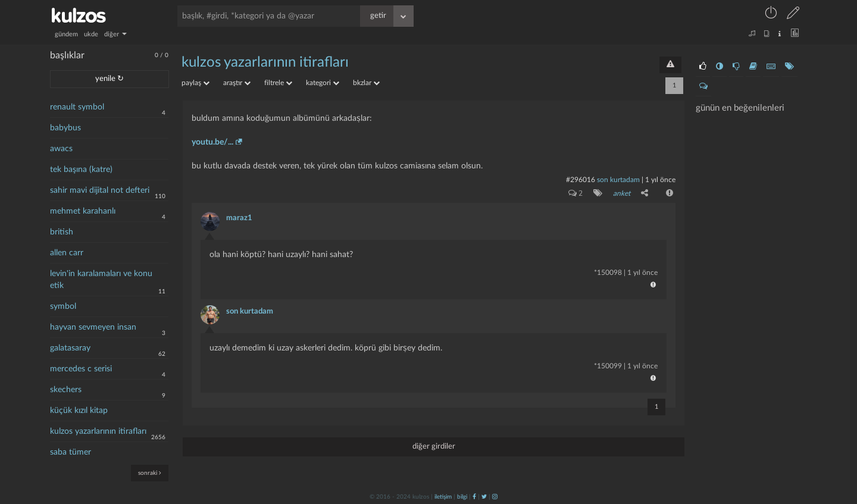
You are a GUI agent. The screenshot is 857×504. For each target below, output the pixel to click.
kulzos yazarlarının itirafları (98, 431)
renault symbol (77, 107)
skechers (66, 390)
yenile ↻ (110, 79)
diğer (115, 34)
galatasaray (70, 348)
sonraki (150, 473)
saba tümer (71, 452)
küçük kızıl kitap (79, 411)
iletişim (443, 496)
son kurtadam (618, 180)
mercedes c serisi (81, 369)
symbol (63, 306)
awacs (61, 149)
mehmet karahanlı (83, 211)
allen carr (67, 253)
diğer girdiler (434, 446)
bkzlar (366, 83)
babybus (65, 128)
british (62, 232)
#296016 (581, 180)
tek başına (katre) (81, 170)
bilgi (462, 496)
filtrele (278, 83)
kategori (323, 83)
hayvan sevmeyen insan (93, 327)
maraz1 (239, 217)
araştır (237, 83)
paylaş (196, 83)
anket (622, 193)
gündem (66, 34)
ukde (91, 34)
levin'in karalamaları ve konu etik (101, 280)
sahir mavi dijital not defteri (100, 190)
